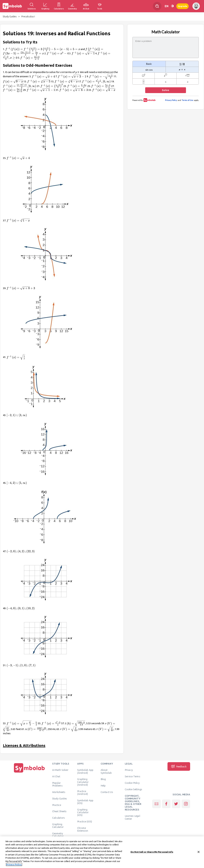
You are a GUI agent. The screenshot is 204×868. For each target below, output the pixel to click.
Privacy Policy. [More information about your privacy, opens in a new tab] (14, 865)
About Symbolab (106, 771)
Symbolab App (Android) (85, 771)
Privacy (129, 770)
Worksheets (59, 792)
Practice (57, 805)
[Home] (29, 773)
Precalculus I (28, 17)
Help (103, 786)
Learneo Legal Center (132, 817)
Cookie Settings (133, 789)
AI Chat (56, 776)
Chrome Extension (83, 829)
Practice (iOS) (85, 821)
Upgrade (182, 6)
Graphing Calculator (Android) (83, 782)
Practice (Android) (83, 792)
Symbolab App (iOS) (85, 802)
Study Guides (10, 17)
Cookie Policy (132, 783)
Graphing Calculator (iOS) (83, 812)
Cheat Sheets (59, 811)
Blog (103, 779)
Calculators (59, 818)
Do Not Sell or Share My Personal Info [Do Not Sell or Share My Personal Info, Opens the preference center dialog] (152, 852)
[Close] (199, 852)
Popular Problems (57, 784)
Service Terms (133, 776)
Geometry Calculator (58, 835)
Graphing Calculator (58, 826)
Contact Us (107, 792)
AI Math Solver (60, 770)
